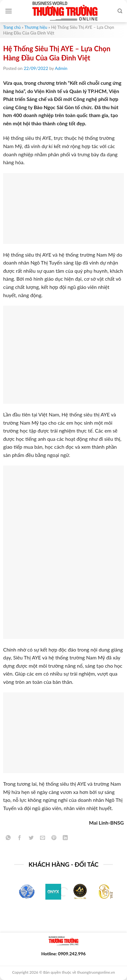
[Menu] (9, 11)
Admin (61, 68)
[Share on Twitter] (31, 839)
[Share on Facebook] (20, 839)
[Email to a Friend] (42, 839)
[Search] (120, 11)
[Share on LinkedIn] (65, 839)
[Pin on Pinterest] (54, 839)
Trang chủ (12, 27)
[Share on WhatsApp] (8, 839)
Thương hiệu (36, 27)
